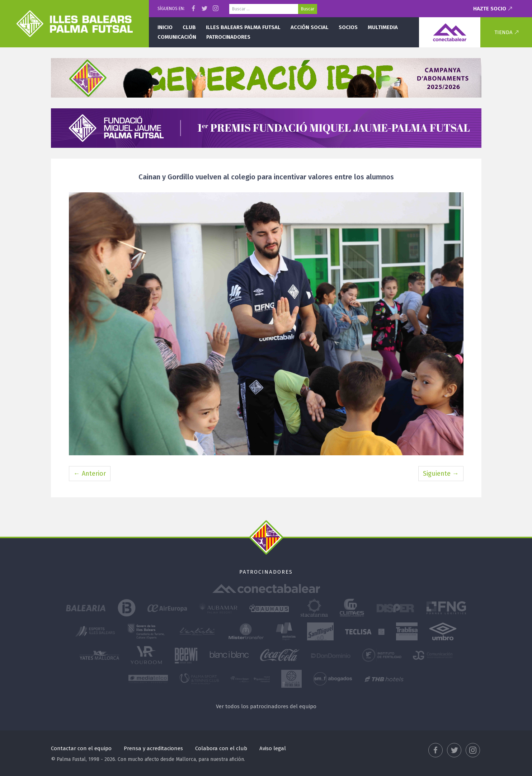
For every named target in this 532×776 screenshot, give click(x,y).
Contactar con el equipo (81, 748)
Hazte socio (490, 9)
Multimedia (383, 27)
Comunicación (177, 37)
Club (189, 27)
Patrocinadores (228, 37)
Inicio (165, 27)
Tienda (503, 32)
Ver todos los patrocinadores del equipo (266, 706)
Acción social (310, 27)
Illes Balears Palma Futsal (243, 27)
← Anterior (90, 474)
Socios (348, 27)
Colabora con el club (221, 748)
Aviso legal (273, 748)
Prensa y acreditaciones (153, 748)
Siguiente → (441, 474)
